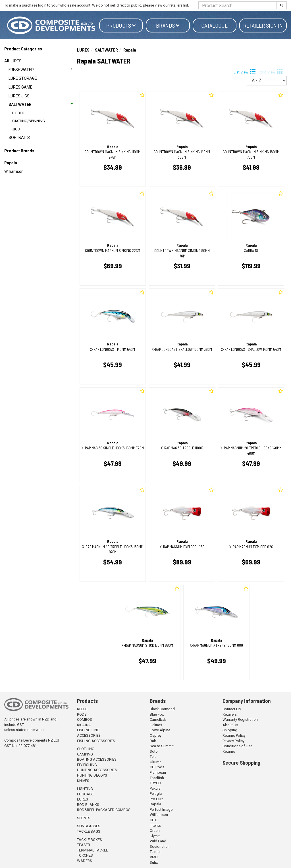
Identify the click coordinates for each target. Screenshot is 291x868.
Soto (154, 751)
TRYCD (155, 783)
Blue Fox (157, 714)
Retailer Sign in (263, 25)
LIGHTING (85, 789)
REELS (82, 709)
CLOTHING (86, 749)
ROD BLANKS (88, 805)
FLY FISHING (87, 765)
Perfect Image (161, 809)
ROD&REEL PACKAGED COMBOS (104, 810)
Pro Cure (157, 799)
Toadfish (157, 778)
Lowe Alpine (160, 730)
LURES (83, 50)
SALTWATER (40, 105)
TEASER (84, 845)
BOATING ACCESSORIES (97, 759)
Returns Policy (234, 735)
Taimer (155, 852)
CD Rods (157, 767)
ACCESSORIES (89, 735)
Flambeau (158, 772)
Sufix (154, 862)
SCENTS (84, 818)
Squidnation (160, 846)
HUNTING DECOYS (92, 775)
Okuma (156, 762)
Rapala (11, 163)
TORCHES (85, 855)
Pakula (155, 788)
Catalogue (214, 25)
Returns (229, 751)
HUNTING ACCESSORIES (97, 770)
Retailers (230, 714)
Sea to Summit (162, 746)
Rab (153, 741)
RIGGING (84, 725)
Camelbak (158, 719)
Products (121, 25)
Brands (168, 25)
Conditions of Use (237, 746)
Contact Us (232, 709)
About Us (230, 725)
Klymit (155, 836)
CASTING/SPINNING (29, 121)
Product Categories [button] (23, 49)
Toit (153, 757)
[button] (38, 152)
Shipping (230, 730)
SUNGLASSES (89, 826)
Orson (155, 831)
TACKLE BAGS (89, 831)
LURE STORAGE (23, 78)
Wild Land (158, 841)
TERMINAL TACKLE (93, 850)
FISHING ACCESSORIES (96, 741)
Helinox (156, 725)
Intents (155, 825)
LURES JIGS (19, 96)
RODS (82, 714)
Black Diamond (162, 709)
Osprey (156, 735)
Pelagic (156, 794)
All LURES (13, 61)
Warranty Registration (240, 719)
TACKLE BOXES (90, 840)
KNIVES (83, 781)
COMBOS (85, 719)
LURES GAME (20, 87)
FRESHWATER (40, 69)
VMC (154, 857)
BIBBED (18, 113)
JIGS (16, 129)
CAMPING (85, 754)
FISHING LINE (88, 730)
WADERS (85, 861)
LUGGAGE (85, 794)
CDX (153, 820)
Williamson (14, 171)
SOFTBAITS (19, 138)
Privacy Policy (233, 741)
